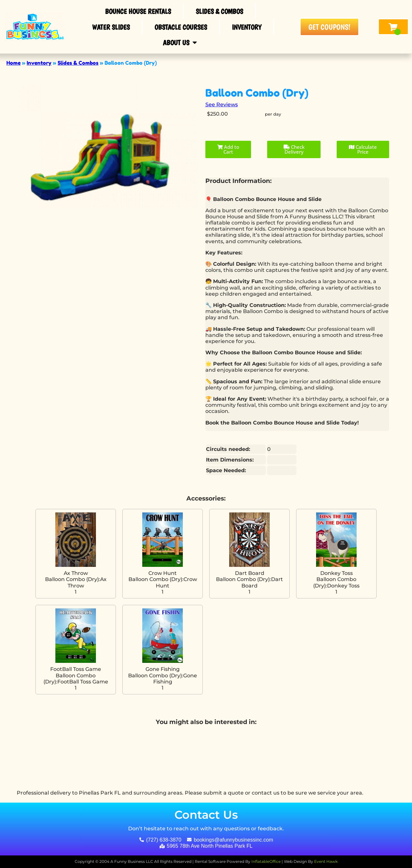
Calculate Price (363, 149)
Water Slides (111, 27)
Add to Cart (228, 149)
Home (14, 63)
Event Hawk (326, 861)
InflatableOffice (266, 861)
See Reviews (222, 105)
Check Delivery (294, 149)
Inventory (247, 27)
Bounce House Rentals (138, 11)
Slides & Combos (219, 11)
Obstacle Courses (181, 27)
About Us (180, 43)
